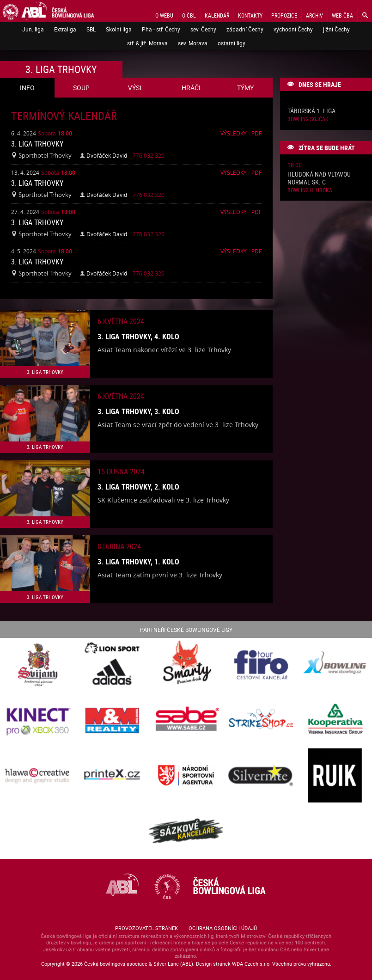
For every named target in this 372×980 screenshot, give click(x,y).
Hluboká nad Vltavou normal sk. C (319, 178)
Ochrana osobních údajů (223, 928)
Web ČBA (342, 15)
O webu (164, 15)
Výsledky (234, 133)
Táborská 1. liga (311, 111)
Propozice (284, 15)
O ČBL (189, 15)
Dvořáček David (107, 155)
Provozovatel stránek (146, 928)
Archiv (314, 15)
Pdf (256, 133)
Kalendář (217, 15)
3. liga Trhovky (37, 144)
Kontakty (250, 15)
